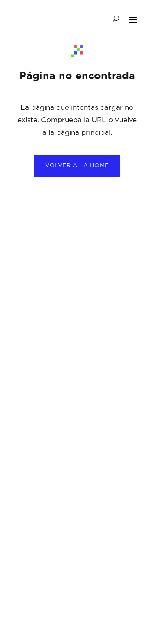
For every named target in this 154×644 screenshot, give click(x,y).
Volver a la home (77, 166)
